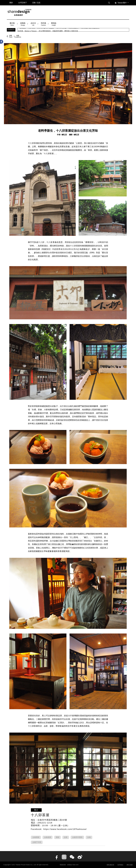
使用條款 (120, 865)
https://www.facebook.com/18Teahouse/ (65, 829)
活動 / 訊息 (36, 3)
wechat (72, 857)
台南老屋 (48, 837)
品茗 (66, 837)
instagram (64, 857)
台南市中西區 (77, 837)
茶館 (57, 837)
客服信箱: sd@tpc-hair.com (69, 865)
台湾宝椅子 (23, 3)
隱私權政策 (110, 865)
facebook (56, 857)
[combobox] (123, 3)
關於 (11, 3)
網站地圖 (130, 865)
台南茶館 (36, 837)
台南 (89, 837)
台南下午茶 (37, 842)
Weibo (80, 857)
